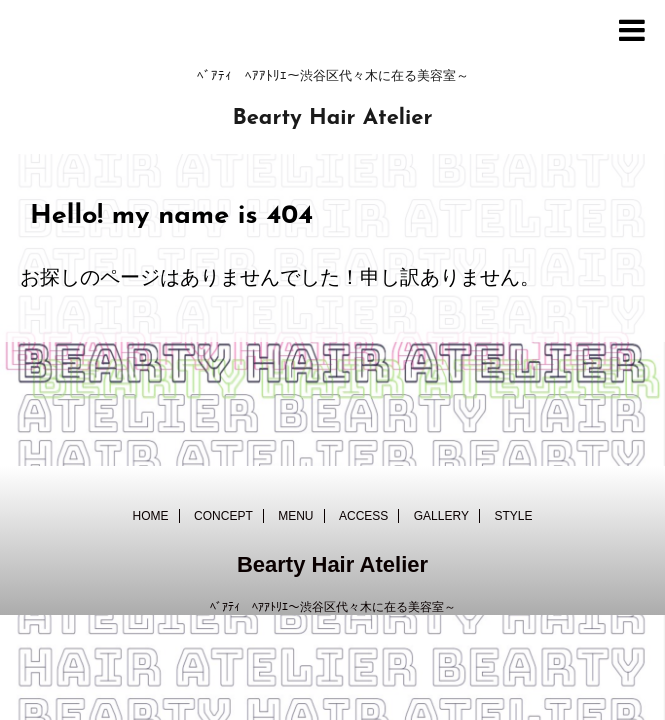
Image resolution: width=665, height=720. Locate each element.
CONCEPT (223, 516)
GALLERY (441, 516)
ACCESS (363, 516)
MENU (295, 516)
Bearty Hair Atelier (332, 118)
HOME (151, 516)
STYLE (513, 516)
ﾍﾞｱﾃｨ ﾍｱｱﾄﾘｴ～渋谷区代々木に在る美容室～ (333, 607)
